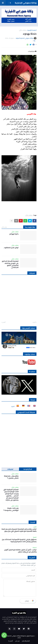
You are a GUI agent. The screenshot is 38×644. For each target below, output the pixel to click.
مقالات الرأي (23, 30)
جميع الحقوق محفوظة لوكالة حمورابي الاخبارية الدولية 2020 (19, 637)
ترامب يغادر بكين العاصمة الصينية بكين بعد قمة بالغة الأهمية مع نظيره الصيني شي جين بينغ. (19, 530)
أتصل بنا (11, 641)
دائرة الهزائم (14, 234)
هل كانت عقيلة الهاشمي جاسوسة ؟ (11, 509)
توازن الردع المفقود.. (11, 248)
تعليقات (10, 469)
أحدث (34, 322)
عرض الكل (4, 227)
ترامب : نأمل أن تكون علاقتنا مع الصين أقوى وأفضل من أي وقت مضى (20, 551)
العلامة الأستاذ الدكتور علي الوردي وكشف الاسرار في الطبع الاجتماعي (10, 264)
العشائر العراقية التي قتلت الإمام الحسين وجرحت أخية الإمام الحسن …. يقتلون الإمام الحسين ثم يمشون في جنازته (11, 495)
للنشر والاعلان (26, 641)
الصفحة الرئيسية (32, 30)
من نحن (17, 641)
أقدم (4, 322)
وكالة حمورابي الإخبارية (26, 3)
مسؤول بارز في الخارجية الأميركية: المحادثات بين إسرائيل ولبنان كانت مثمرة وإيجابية (19, 540)
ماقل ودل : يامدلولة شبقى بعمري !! (11, 477)
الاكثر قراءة (28, 469)
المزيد (13, 406)
